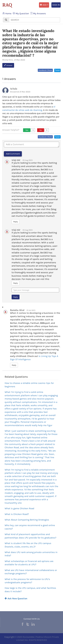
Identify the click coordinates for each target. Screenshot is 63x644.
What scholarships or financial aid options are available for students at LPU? (29, 563)
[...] (35, 20)
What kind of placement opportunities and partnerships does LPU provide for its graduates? (30, 536)
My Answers (38, 13)
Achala (14, 89)
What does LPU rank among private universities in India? (31, 554)
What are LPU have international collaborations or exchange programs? (31, 572)
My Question (21, 13)
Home (7, 13)
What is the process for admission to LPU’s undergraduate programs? (27, 581)
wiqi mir (16, 160)
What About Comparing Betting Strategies (27, 520)
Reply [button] (16, 222)
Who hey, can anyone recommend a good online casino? (30, 527)
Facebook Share (45, 70)
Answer (8, 65)
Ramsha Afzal (17, 310)
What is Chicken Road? (17, 514)
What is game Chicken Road (19, 508)
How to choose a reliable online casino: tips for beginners (29, 385)
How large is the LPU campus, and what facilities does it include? (30, 590)
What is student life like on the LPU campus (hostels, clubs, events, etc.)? (28, 545)
